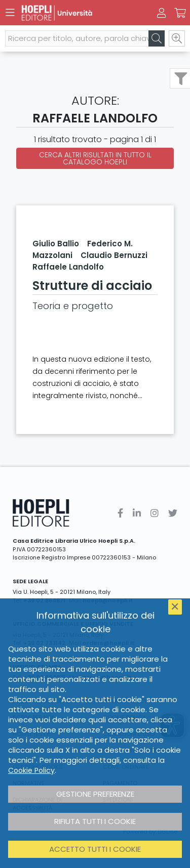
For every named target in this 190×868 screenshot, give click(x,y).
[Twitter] (173, 513)
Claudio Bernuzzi (114, 255)
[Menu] (10, 13)
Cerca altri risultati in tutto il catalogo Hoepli (95, 158)
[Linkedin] (137, 513)
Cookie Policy (31, 770)
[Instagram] (155, 513)
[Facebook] (120, 513)
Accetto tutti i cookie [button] (95, 849)
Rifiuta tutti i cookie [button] (95, 821)
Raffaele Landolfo (68, 267)
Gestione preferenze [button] (95, 794)
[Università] (77, 13)
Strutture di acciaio (92, 286)
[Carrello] (180, 13)
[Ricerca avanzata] (177, 38)
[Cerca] (157, 38)
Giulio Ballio (56, 244)
